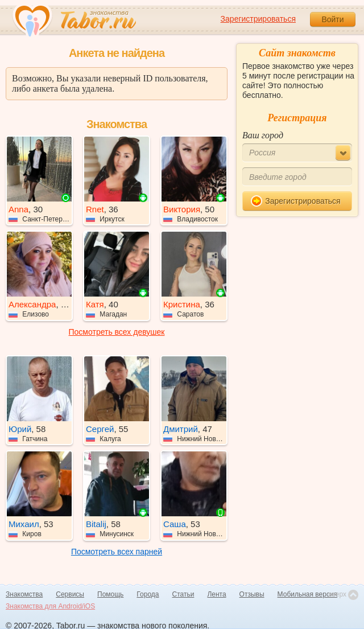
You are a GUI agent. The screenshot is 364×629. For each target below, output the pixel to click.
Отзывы (252, 594)
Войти (332, 19)
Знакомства (24, 594)
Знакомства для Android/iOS (50, 606)
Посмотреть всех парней (117, 552)
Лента (216, 594)
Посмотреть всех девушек (117, 332)
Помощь (110, 594)
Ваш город (263, 135)
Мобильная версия (308, 594)
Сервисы (70, 594)
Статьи (183, 594)
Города (148, 594)
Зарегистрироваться (258, 19)
